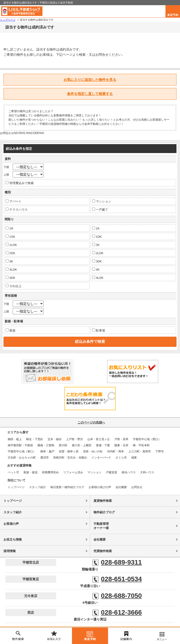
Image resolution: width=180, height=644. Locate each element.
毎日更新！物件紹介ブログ (67, 487)
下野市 (160, 451)
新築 (11, 330)
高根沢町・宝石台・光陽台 (70, 458)
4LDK (98, 278)
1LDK (11, 245)
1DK (97, 237)
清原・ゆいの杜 (93, 451)
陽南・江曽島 (46, 445)
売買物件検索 (103, 551)
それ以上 (14, 286)
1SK (10, 237)
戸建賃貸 (112, 472)
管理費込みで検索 (20, 183)
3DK (97, 261)
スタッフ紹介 (37, 487)
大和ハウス (147, 472)
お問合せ (137, 487)
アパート (14, 201)
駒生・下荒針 (35, 439)
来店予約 (173, 15)
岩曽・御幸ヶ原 (69, 451)
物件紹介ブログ (104, 512)
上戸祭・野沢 (75, 439)
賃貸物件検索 (103, 501)
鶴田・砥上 (15, 439)
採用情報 (10, 551)
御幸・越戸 (47, 451)
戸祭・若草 (121, 439)
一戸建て (100, 209)
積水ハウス (129, 472)
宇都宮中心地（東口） (22, 451)
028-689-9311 (117, 562)
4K (96, 269)
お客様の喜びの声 (100, 487)
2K (96, 245)
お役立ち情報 (13, 539)
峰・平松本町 (141, 445)
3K (9, 261)
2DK (10, 253)
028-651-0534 (117, 579)
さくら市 (121, 458)
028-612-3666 (117, 612)
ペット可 (13, 472)
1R (9, 228)
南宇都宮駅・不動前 (20, 445)
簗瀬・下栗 (103, 445)
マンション (102, 201)
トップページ (16, 487)
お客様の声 (11, 524)
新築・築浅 (30, 472)
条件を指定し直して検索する (90, 94)
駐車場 (99, 330)
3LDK (11, 269)
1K (96, 228)
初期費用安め (50, 472)
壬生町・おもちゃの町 (22, 458)
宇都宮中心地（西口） (147, 439)
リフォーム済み (73, 472)
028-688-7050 (117, 596)
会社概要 (121, 487)
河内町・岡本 (116, 451)
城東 (134, 458)
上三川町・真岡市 (140, 451)
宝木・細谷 (55, 439)
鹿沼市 (45, 458)
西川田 (63, 445)
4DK (10, 278)
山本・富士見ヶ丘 (99, 439)
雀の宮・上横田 (82, 445)
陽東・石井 (121, 445)
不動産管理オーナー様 (101, 526)
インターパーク (101, 458)
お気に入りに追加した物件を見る (90, 80)
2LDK (98, 253)
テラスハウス (17, 209)
